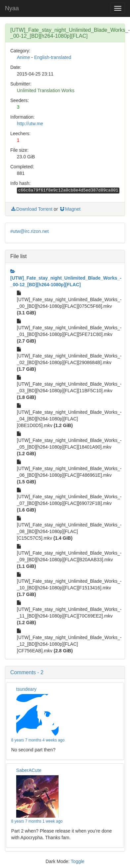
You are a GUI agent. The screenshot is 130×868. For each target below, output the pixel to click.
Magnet (70, 209)
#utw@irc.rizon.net (29, 231)
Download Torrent (31, 209)
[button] (65, 673)
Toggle (78, 861)
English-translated (53, 57)
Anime (23, 57)
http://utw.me (30, 124)
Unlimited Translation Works (46, 90)
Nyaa (12, 8)
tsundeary (26, 689)
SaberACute (29, 770)
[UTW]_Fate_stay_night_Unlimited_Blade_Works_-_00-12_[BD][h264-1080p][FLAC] (66, 278)
